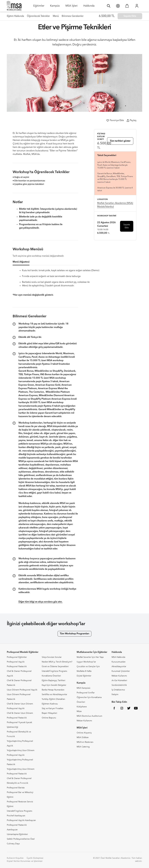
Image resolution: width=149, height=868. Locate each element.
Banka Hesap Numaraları (53, 690)
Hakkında (89, 7)
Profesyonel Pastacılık (17, 667)
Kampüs (55, 7)
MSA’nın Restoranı (85, 742)
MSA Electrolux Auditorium (89, 716)
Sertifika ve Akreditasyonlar (54, 694)
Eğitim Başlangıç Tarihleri (54, 681)
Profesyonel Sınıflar (86, 693)
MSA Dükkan (83, 737)
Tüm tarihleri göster (120, 141)
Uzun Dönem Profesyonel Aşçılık (22, 690)
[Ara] (109, 6)
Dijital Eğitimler (84, 676)
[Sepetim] (127, 6)
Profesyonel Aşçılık (16, 662)
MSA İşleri (72, 7)
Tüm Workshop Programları (74, 634)
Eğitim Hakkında (15, 16)
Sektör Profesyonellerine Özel (21, 839)
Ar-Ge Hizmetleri (119, 681)
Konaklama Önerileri (51, 676)
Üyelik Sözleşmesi (35, 858)
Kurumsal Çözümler (121, 671)
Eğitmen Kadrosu (50, 704)
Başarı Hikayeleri (49, 713)
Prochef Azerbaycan (16, 816)
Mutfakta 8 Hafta (84, 671)
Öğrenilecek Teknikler (38, 16)
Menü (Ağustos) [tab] (21, 262)
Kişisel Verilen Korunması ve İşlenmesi (25, 861)
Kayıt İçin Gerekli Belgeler (54, 685)
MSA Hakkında (118, 657)
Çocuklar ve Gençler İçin (88, 667)
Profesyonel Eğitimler (17, 657)
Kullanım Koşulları (15, 858)
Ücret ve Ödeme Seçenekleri (55, 667)
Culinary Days (13, 844)
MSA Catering (83, 747)
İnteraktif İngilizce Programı (20, 811)
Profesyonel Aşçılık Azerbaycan (21, 820)
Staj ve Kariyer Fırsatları (53, 708)
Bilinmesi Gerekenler (73, 16)
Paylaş (132, 120)
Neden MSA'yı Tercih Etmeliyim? (57, 662)
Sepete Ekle (127, 226)
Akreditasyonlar (119, 667)
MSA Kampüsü (83, 688)
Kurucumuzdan (119, 662)
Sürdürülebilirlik (119, 685)
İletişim (115, 694)
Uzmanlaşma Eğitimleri (17, 834)
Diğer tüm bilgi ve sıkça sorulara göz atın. (40, 602)
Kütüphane (82, 707)
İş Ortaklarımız (118, 690)
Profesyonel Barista (16, 788)
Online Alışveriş (84, 733)
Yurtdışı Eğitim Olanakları (53, 699)
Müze (79, 711)
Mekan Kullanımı (84, 721)
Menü (56, 16)
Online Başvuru (49, 718)
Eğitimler (39, 7)
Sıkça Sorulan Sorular (52, 657)
